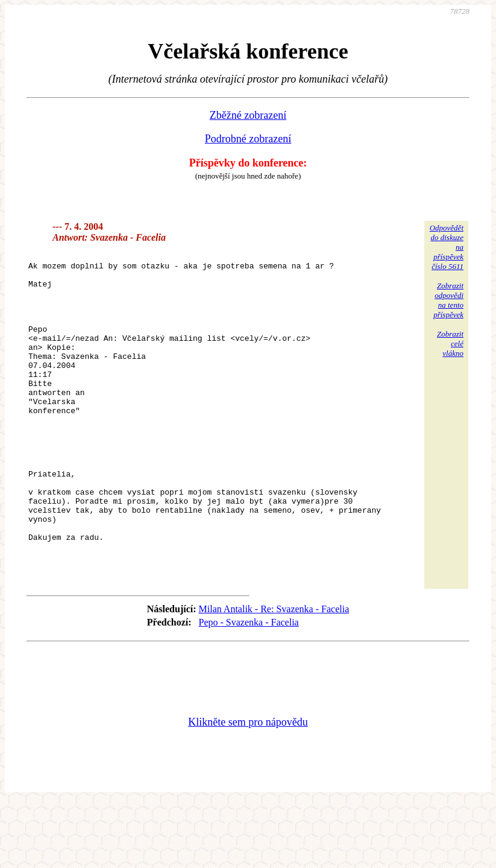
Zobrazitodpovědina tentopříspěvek (448, 300)
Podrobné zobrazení (248, 139)
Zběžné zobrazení (248, 115)
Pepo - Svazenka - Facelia (249, 687)
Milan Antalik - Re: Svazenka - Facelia (274, 674)
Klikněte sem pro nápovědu (248, 787)
